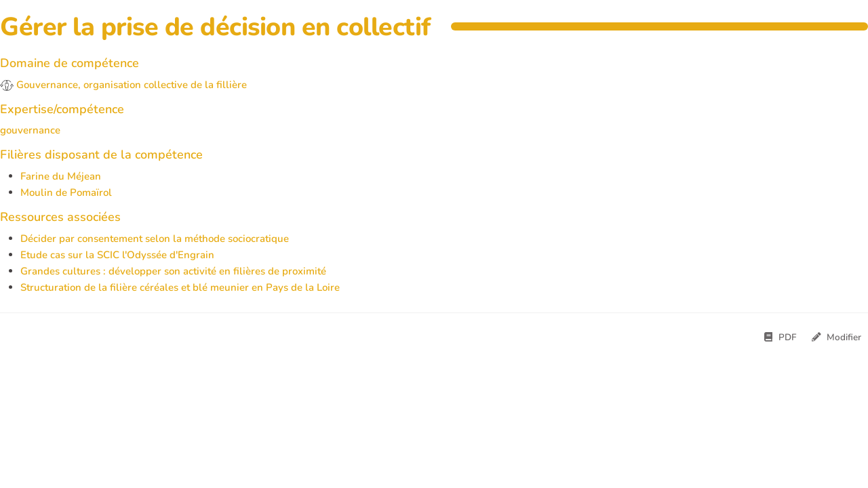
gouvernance (30, 130)
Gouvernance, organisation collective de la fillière (123, 85)
